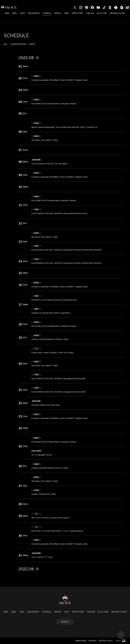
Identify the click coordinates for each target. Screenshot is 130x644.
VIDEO (23, 13)
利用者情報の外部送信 (105, 640)
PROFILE (58, 13)
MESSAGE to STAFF (118, 13)
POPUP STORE (77, 13)
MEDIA (32, 44)
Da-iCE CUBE (102, 13)
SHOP (67, 13)
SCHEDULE (47, 13)
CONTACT (65, 622)
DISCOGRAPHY (34, 13)
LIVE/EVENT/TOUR (18, 44)
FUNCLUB (90, 13)
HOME (7, 13)
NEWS (15, 13)
